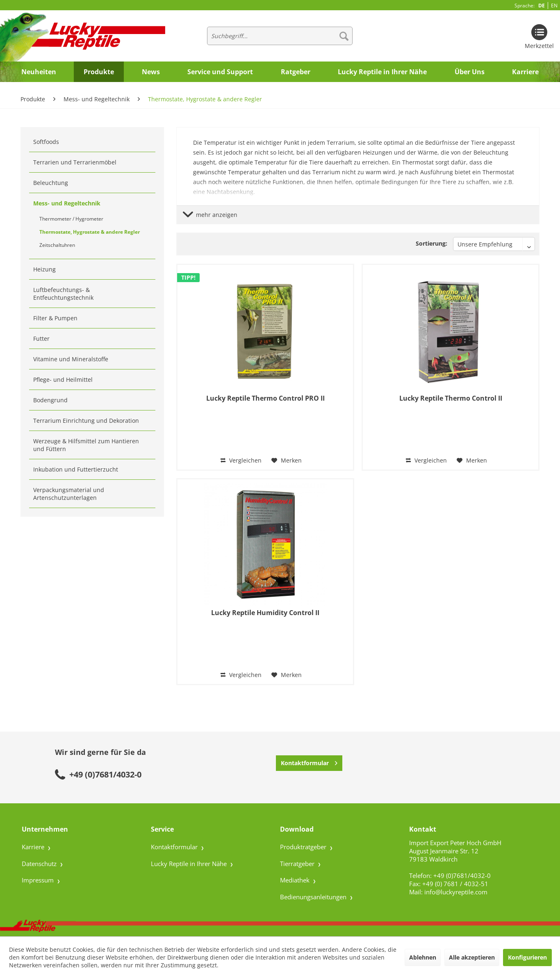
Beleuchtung (51, 183)
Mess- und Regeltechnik (67, 203)
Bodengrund (50, 400)
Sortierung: (431, 243)
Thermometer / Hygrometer (71, 219)
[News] (151, 72)
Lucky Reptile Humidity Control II (265, 613)
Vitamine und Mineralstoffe (71, 359)
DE (542, 6)
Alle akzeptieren (472, 957)
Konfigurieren (527, 957)
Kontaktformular (309, 762)
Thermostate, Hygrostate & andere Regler (90, 232)
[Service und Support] (220, 72)
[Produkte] (99, 72)
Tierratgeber (298, 864)
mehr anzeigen (210, 215)
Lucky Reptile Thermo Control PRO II (265, 398)
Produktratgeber (304, 847)
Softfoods (46, 142)
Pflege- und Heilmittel (63, 380)
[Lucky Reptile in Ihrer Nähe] (382, 72)
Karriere (34, 847)
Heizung (44, 269)
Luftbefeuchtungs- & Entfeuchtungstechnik (63, 294)
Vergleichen (241, 460)
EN (554, 6)
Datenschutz (40, 864)
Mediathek (296, 880)
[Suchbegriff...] (280, 36)
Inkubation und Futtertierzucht (76, 469)
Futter (41, 339)
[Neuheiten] (39, 72)
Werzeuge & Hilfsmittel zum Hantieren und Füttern (86, 445)
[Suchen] (344, 36)
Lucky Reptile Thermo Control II (451, 398)
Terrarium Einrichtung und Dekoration (86, 421)
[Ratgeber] (296, 72)
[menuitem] (280, 36)
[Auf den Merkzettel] (287, 461)
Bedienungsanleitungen (314, 897)
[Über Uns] (470, 72)
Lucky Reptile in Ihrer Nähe (190, 864)
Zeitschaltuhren (57, 245)
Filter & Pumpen (55, 318)
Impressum (39, 880)
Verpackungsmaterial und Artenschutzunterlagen (69, 494)
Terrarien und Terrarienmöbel (75, 162)
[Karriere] (525, 72)
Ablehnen (423, 957)
